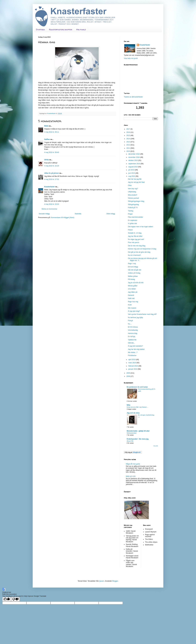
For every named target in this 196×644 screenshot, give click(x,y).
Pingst (130, 214)
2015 (128, 135)
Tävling (131, 211)
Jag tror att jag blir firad (136, 182)
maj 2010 (132, 176)
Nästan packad (133, 198)
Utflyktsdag (132, 192)
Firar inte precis (134, 242)
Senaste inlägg (44, 214)
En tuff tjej (132, 337)
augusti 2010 (133, 167)
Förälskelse (132, 356)
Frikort (130, 230)
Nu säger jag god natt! (136, 239)
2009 (128, 373)
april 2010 (132, 360)
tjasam (102, 581)
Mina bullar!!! (133, 195)
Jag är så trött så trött (136, 283)
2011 (128, 148)
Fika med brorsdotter (135, 217)
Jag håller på (133, 292)
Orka (130, 185)
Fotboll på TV (133, 208)
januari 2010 (133, 369)
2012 (128, 145)
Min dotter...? (133, 352)
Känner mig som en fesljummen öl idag (142, 249)
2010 (128, 151)
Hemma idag (133, 333)
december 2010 (134, 154)
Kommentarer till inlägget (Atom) (62, 218)
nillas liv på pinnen (52, 173)
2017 (128, 129)
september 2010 (134, 164)
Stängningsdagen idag (136, 201)
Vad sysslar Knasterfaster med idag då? (142, 314)
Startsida (40, 30)
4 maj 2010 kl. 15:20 (52, 166)
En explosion (133, 220)
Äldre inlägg (111, 214)
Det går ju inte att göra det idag (139, 252)
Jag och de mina (133, 413)
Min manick (132, 308)
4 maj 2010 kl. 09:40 (52, 152)
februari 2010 (133, 366)
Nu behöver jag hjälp (135, 318)
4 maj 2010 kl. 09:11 (52, 132)
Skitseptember (132, 433)
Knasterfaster (49, 187)
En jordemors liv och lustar (137, 387)
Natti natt (131, 298)
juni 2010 (132, 173)
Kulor (130, 305)
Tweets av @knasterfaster (133, 97)
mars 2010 (132, 363)
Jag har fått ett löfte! (135, 236)
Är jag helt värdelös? (135, 346)
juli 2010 (132, 170)
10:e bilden (132, 289)
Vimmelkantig (133, 330)
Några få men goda (133, 464)
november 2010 (134, 157)
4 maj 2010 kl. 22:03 (52, 204)
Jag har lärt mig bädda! (136, 349)
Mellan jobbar (133, 276)
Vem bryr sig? (133, 189)
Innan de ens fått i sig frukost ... (137, 407)
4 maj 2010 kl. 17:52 (52, 179)
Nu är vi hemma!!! (134, 255)
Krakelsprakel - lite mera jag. (138, 439)
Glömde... (131, 343)
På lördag (131, 279)
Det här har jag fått (135, 179)
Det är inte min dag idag (137, 246)
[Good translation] (7, 599)
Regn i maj (132, 264)
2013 (128, 142)
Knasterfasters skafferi (61, 30)
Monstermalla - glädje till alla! (138, 431)
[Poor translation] (15, 599)
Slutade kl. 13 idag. (135, 233)
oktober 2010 (133, 160)
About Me (130, 441)
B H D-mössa (133, 327)
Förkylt (130, 321)
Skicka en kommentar (49, 209)
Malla (46, 126)
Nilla (128, 405)
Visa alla (156, 446)
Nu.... (130, 324)
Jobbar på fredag (134, 273)
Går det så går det (135, 270)
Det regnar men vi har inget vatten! (141, 227)
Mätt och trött (131, 476)
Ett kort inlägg (133, 267)
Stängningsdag (133, 204)
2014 (128, 139)
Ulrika (46, 160)
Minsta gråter (133, 286)
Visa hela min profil (131, 58)
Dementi (131, 295)
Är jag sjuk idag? (134, 311)
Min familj (81, 30)
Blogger (115, 581)
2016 (128, 132)
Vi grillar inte (132, 223)
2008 (128, 376)
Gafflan (47, 139)
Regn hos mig (133, 302)
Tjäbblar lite (132, 340)
